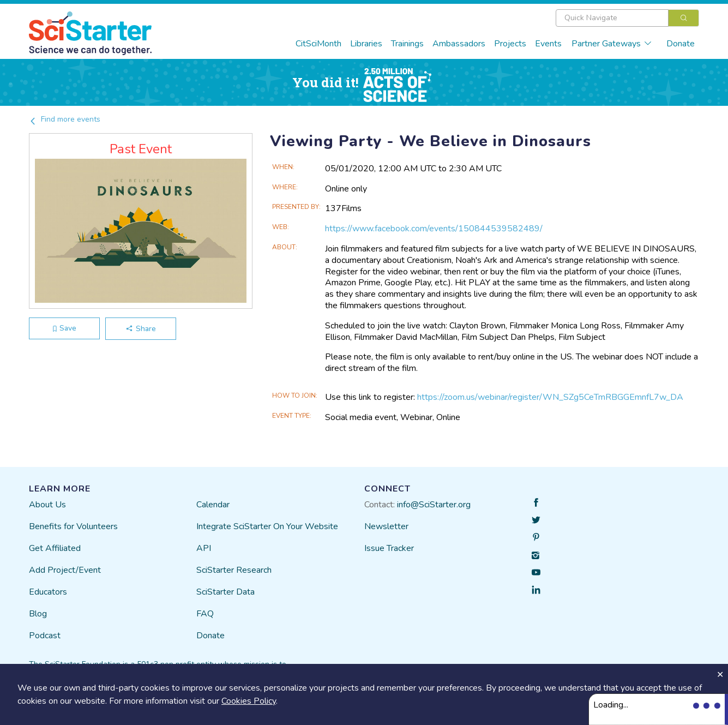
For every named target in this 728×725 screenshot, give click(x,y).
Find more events (65, 119)
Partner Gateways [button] (612, 44)
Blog (38, 614)
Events (548, 44)
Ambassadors (459, 44)
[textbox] (612, 18)
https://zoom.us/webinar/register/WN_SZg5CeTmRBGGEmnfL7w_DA (550, 397)
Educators (48, 592)
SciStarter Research (234, 570)
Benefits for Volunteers (73, 526)
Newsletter (386, 526)
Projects (510, 44)
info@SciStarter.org (434, 505)
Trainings (407, 44)
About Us (47, 505)
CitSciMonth (318, 44)
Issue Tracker (389, 548)
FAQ (205, 614)
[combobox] (627, 18)
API (204, 548)
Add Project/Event (65, 570)
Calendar (213, 505)
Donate (681, 44)
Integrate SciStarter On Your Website (267, 526)
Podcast (45, 636)
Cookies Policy (249, 701)
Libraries (366, 44)
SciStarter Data (225, 592)
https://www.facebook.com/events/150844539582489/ (434, 229)
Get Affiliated (55, 548)
